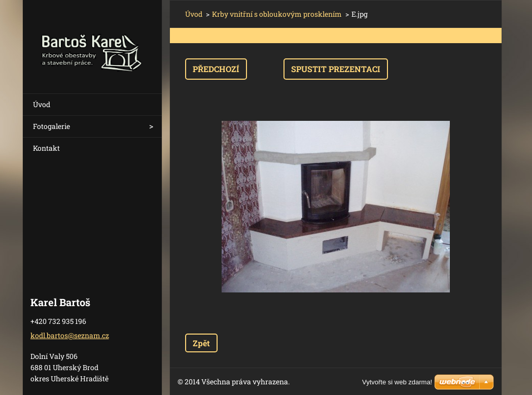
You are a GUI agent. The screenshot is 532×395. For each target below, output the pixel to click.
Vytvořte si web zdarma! (397, 382)
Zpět (201, 343)
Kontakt (46, 148)
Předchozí (216, 69)
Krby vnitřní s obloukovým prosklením (277, 14)
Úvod (42, 104)
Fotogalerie (51, 126)
